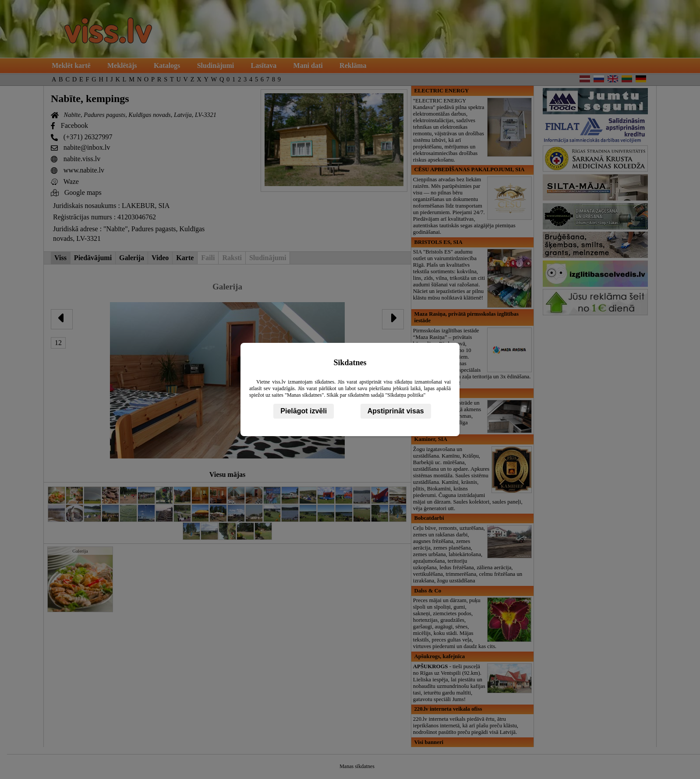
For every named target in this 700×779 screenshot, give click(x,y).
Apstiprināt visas (396, 411)
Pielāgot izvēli (304, 411)
